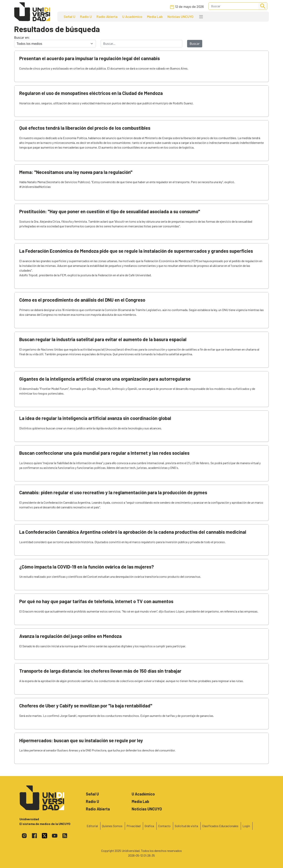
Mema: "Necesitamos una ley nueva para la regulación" (76, 172)
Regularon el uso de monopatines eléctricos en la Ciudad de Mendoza (91, 93)
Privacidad (134, 826)
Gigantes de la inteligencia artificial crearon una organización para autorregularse (105, 379)
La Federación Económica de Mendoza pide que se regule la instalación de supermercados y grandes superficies (136, 251)
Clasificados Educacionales (220, 826)
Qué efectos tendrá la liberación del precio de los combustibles (85, 128)
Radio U (86, 17)
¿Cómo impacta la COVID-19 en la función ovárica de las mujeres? (87, 567)
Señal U (69, 17)
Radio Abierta (107, 17)
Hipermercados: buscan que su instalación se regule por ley (81, 740)
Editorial (92, 826)
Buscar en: (22, 38)
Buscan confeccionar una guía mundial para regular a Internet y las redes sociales (104, 453)
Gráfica (149, 826)
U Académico (132, 17)
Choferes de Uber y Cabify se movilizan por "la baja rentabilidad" (86, 706)
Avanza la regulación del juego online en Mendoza (70, 636)
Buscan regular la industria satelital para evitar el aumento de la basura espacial (103, 339)
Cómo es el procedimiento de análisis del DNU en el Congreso (82, 300)
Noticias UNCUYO (180, 17)
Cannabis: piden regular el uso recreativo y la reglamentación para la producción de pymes (113, 492)
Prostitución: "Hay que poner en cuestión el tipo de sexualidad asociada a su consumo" (110, 211)
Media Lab (155, 17)
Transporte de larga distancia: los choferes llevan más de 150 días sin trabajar (100, 671)
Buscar (195, 44)
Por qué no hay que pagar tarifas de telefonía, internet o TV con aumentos (96, 601)
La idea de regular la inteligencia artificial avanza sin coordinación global (95, 418)
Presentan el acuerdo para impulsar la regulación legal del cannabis (90, 58)
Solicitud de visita (186, 826)
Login (246, 826)
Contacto (164, 826)
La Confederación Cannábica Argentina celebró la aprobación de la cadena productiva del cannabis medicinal (133, 532)
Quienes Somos (112, 826)
